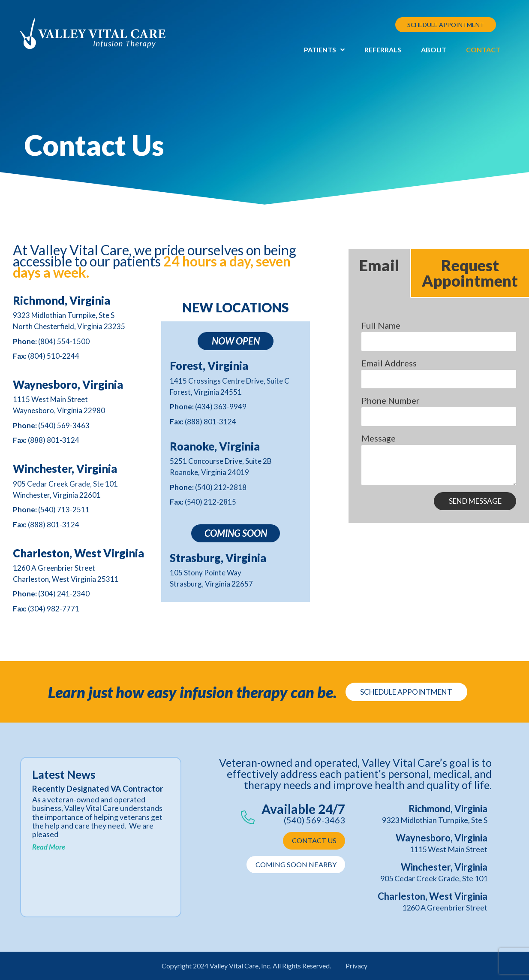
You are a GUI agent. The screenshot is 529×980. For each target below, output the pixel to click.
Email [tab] (379, 265)
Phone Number (391, 400)
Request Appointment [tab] (470, 273)
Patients (324, 50)
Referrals (383, 50)
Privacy (357, 966)
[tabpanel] (439, 411)
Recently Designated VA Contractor (78, 794)
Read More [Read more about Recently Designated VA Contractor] (49, 857)
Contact (483, 50)
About (434, 50)
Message (379, 438)
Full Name (381, 325)
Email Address (389, 363)
